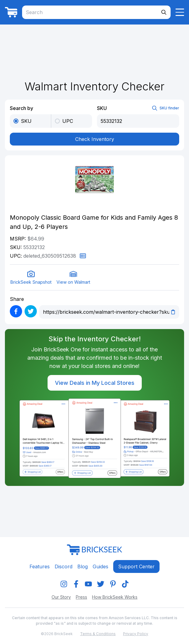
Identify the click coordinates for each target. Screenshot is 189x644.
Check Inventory (95, 139)
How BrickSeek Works (115, 597)
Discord (64, 566)
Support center (136, 566)
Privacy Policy (136, 634)
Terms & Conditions (98, 634)
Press (81, 597)
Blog (83, 566)
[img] (64, 584)
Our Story (61, 597)
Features (40, 566)
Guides (100, 566)
